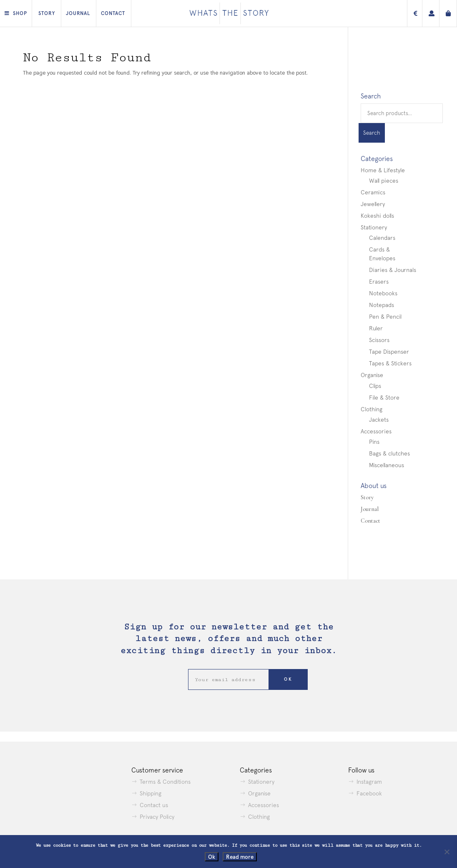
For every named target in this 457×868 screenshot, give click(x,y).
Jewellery (373, 204)
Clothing (372, 409)
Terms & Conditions (165, 782)
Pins (374, 442)
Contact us (154, 805)
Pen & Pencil (385, 317)
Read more (240, 857)
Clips (375, 386)
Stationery (374, 227)
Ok (212, 857)
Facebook (369, 793)
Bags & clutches (389, 453)
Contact (113, 13)
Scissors (379, 340)
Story (47, 13)
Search (372, 133)
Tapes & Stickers (390, 363)
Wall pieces (384, 181)
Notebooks (383, 293)
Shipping (151, 793)
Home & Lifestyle (383, 170)
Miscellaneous (387, 465)
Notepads (382, 305)
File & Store (384, 398)
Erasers (379, 282)
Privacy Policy (157, 817)
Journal (78, 13)
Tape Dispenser (389, 352)
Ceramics (373, 192)
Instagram (369, 782)
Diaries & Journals (393, 270)
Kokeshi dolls (377, 216)
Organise (372, 375)
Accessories (376, 431)
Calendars (382, 238)
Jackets (379, 420)
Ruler (376, 328)
